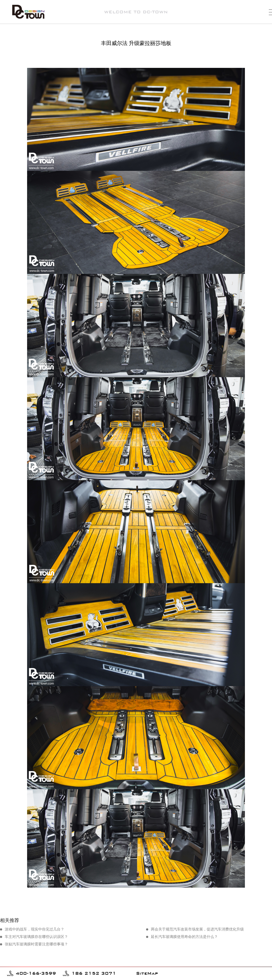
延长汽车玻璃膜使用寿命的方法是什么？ (184, 937)
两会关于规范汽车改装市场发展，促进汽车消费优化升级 (197, 929)
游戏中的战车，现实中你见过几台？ (35, 929)
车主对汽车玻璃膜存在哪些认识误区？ (36, 937)
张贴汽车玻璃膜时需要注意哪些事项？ (36, 944)
